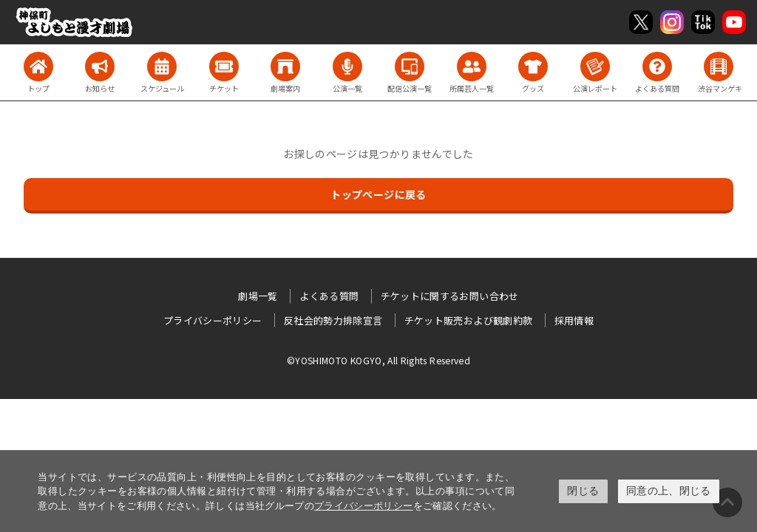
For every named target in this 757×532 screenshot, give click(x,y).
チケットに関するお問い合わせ (450, 296)
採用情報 (574, 320)
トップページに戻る (378, 194)
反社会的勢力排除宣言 (333, 320)
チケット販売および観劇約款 (469, 320)
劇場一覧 (258, 296)
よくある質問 (329, 296)
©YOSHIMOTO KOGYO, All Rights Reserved (378, 360)
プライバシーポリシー (364, 506)
